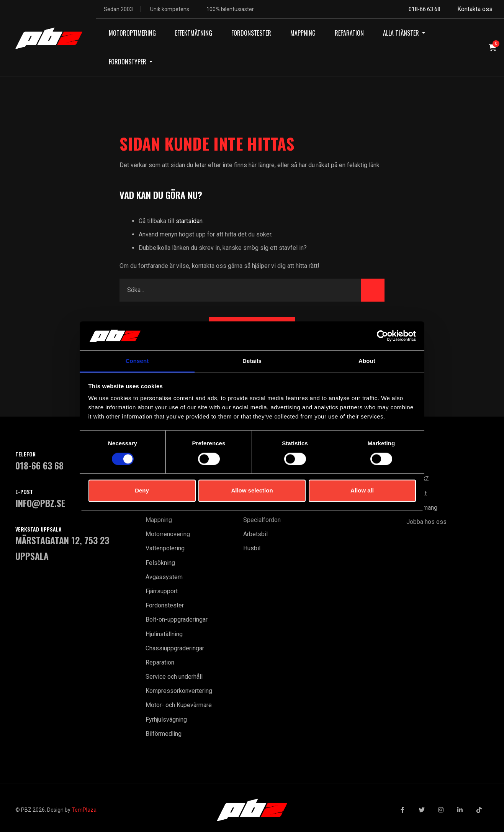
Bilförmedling (164, 734)
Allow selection (252, 491)
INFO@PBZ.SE (40, 503)
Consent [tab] (137, 361)
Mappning (159, 520)
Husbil (252, 548)
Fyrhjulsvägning (166, 720)
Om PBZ (418, 479)
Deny (142, 491)
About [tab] (367, 361)
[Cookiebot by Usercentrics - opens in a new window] (382, 336)
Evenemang (422, 508)
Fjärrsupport (162, 591)
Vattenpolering (165, 548)
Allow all (362, 491)
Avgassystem (164, 577)
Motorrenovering (168, 534)
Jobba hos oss (426, 522)
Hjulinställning (164, 634)
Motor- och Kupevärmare (179, 705)
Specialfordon (262, 520)
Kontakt (416, 493)
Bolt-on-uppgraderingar (177, 619)
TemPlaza (84, 810)
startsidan (189, 221)
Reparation (160, 662)
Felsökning (160, 563)
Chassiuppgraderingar (175, 648)
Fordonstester (165, 605)
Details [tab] (252, 361)
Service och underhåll (174, 677)
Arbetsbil (255, 534)
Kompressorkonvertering (179, 691)
